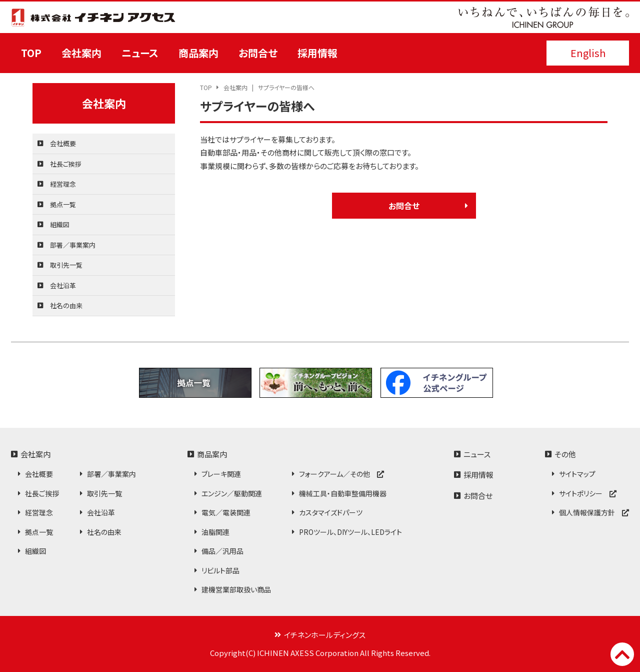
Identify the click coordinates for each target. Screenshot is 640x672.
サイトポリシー (588, 493)
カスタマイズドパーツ (331, 512)
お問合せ (258, 53)
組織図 (60, 224)
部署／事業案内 (73, 245)
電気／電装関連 (226, 512)
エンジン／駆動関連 (232, 493)
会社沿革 (63, 285)
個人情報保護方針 (594, 512)
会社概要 (63, 143)
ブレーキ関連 (221, 474)
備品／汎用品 (222, 551)
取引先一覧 (66, 265)
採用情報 (317, 53)
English (588, 53)
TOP (31, 53)
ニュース (140, 53)
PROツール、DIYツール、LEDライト (350, 532)
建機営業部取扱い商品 (236, 589)
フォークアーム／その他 (341, 474)
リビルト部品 (220, 570)
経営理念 (63, 184)
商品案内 (198, 53)
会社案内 (81, 53)
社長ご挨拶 (66, 164)
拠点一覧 (63, 204)
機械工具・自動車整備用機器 (343, 493)
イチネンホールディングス (325, 635)
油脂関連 (215, 532)
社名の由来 (66, 305)
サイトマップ (577, 474)
